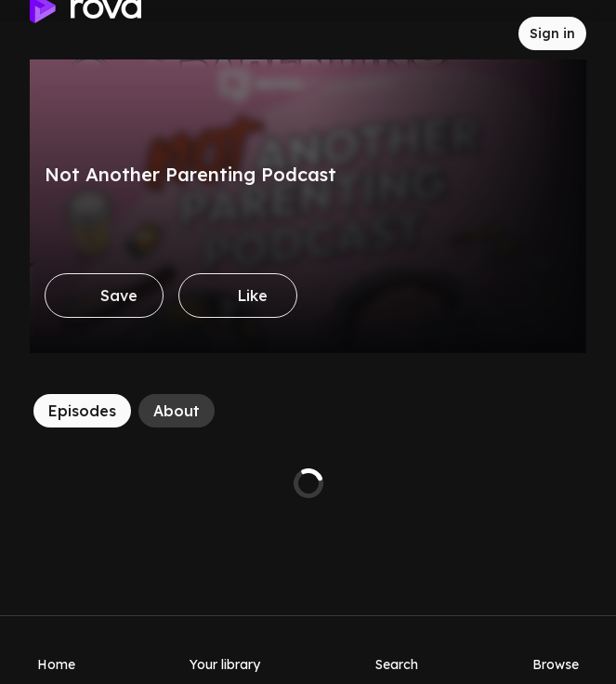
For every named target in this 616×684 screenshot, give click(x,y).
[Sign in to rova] (552, 33)
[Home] (56, 650)
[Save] (104, 296)
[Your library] (225, 650)
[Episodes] (82, 411)
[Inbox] (489, 33)
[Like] (238, 296)
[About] (177, 411)
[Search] (397, 650)
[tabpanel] (308, 483)
